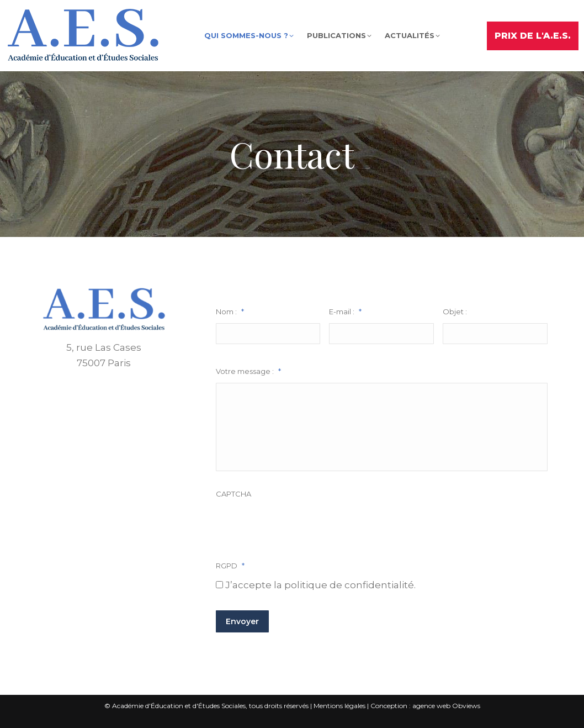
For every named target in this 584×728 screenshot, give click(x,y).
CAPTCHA (233, 494)
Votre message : (248, 371)
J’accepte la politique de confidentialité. (320, 585)
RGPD (230, 566)
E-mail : (345, 312)
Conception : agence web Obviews (425, 706)
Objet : (455, 312)
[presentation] (300, 527)
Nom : (230, 312)
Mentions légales (339, 706)
